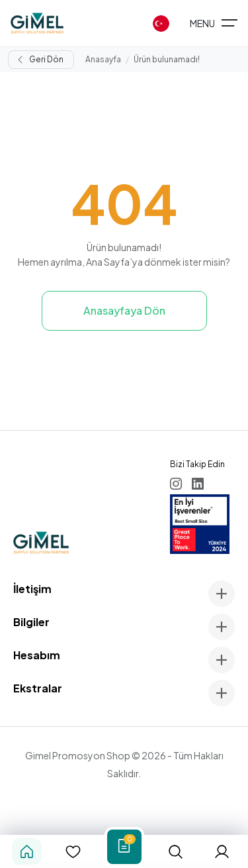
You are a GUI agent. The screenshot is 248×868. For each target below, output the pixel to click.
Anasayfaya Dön (124, 310)
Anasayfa (103, 59)
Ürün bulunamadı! (167, 59)
